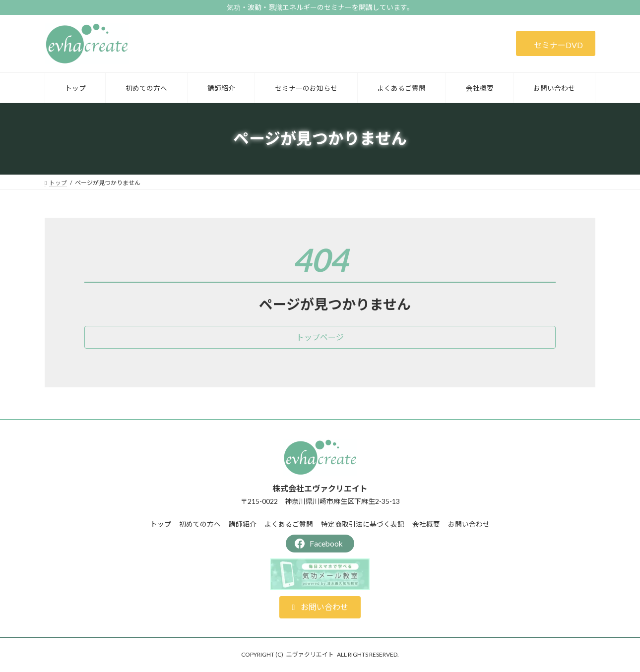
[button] (556, 43)
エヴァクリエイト (310, 654)
